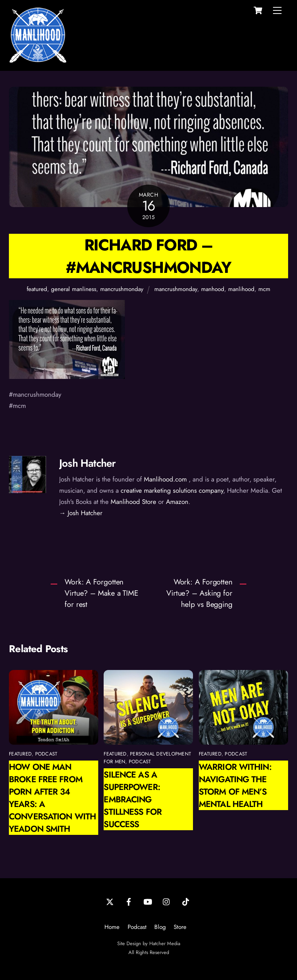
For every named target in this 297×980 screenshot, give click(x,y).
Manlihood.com (165, 479)
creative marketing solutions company (172, 490)
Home (112, 927)
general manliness (74, 289)
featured (37, 289)
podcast (46, 754)
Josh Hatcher (87, 463)
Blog (160, 927)
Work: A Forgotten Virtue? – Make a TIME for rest (102, 593)
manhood (213, 289)
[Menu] (277, 10)
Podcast (137, 927)
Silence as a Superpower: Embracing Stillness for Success (133, 799)
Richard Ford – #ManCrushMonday (148, 256)
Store (180, 927)
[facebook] (129, 901)
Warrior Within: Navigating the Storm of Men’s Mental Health (235, 785)
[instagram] (167, 901)
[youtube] (148, 901)
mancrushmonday (122, 289)
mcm (264, 289)
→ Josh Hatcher (81, 513)
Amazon (177, 502)
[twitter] (110, 901)
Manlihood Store (133, 502)
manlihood (241, 289)
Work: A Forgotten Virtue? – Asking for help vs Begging (199, 593)
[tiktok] (186, 901)
